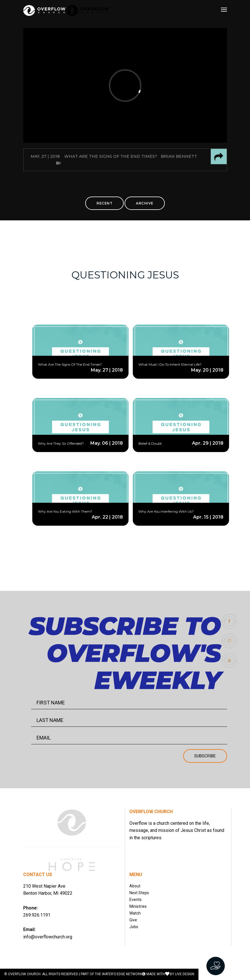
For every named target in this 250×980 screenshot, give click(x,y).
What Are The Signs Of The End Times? (70, 364)
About (135, 886)
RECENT (104, 203)
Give (133, 920)
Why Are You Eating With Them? (65, 511)
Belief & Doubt (150, 443)
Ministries (138, 906)
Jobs (134, 927)
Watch (135, 913)
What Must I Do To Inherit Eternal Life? (170, 364)
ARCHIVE (145, 203)
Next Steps (139, 893)
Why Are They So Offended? (61, 443)
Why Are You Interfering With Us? (166, 511)
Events (135, 900)
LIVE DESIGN (185, 974)
